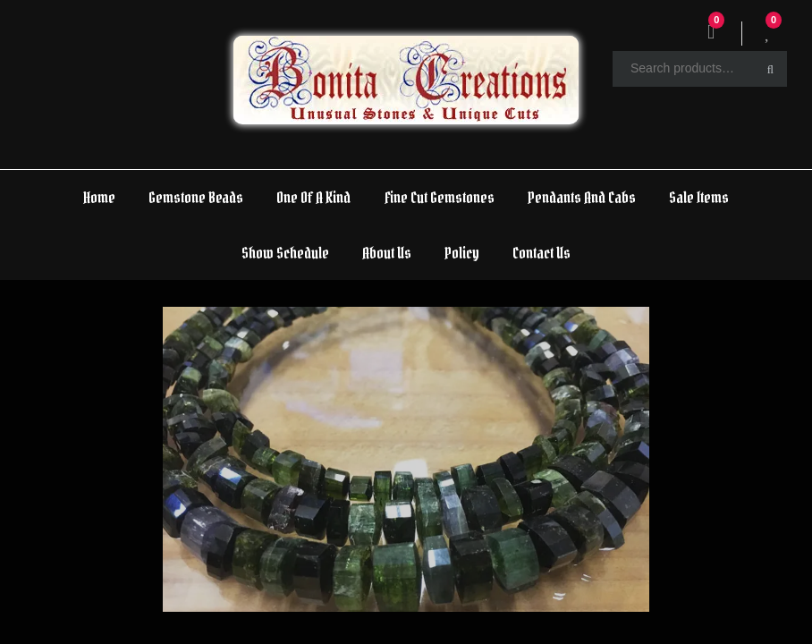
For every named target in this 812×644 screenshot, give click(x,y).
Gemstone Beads (196, 197)
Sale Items (699, 197)
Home (99, 197)
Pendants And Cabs (582, 197)
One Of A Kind (313, 197)
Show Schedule (285, 253)
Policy (462, 253)
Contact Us (541, 253)
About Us (387, 253)
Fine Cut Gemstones (440, 197)
